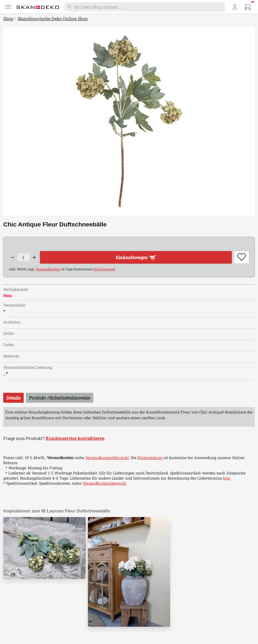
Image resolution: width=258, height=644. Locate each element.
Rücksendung (150, 458)
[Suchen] (145, 7)
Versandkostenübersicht (107, 458)
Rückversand (104, 269)
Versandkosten (48, 269)
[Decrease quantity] (12, 257)
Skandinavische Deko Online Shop (53, 18)
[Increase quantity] (35, 257)
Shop (8, 18)
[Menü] (8, 7)
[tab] (13, 398)
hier (226, 478)
